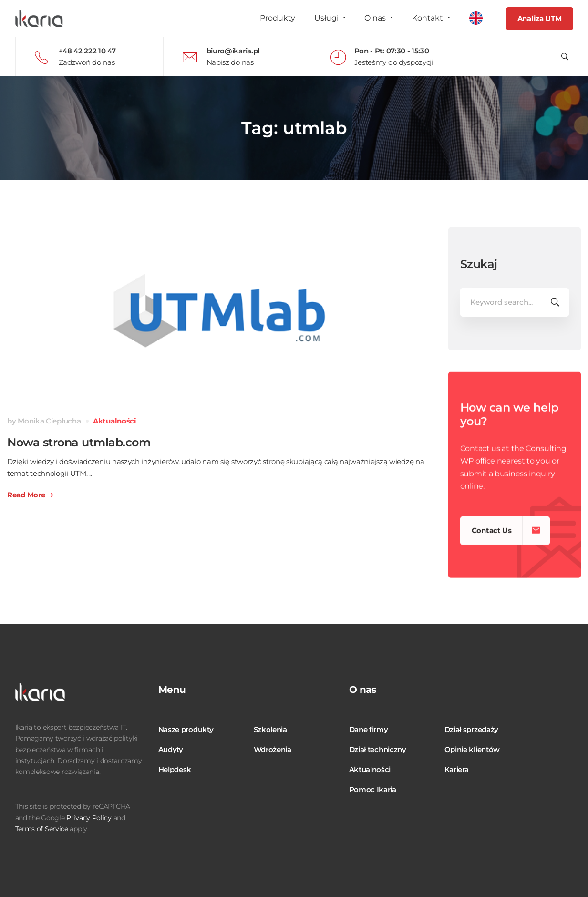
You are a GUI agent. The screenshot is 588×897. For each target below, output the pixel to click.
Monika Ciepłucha (49, 421)
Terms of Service (42, 829)
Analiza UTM (540, 18)
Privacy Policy (89, 818)
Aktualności (115, 421)
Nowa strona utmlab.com (79, 442)
